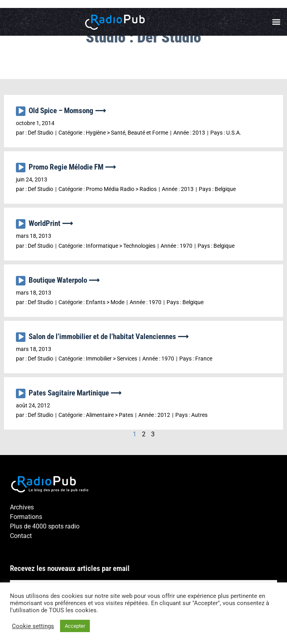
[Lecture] (21, 111)
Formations (26, 517)
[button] (276, 22)
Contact (21, 536)
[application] (22, 113)
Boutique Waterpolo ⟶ (64, 280)
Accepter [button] (75, 626)
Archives (22, 507)
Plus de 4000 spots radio (45, 526)
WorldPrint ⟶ (51, 223)
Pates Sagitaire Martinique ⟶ (75, 393)
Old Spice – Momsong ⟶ (67, 111)
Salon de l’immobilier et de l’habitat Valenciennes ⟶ (109, 336)
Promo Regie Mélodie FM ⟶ (72, 167)
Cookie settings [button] (33, 626)
